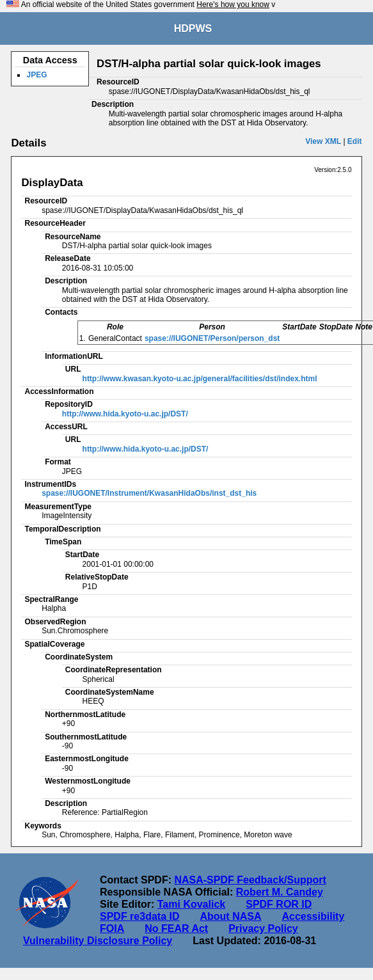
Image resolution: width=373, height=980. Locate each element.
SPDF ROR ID (279, 904)
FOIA (112, 929)
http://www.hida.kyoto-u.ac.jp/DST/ (125, 414)
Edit (355, 141)
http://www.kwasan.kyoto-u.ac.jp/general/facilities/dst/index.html (200, 379)
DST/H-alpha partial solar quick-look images (209, 64)
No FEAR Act (176, 929)
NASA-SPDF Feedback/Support (250, 880)
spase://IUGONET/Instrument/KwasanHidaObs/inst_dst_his (149, 493)
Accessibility (313, 916)
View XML (323, 141)
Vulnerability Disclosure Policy (98, 941)
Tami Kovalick (191, 904)
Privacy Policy (263, 929)
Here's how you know (233, 4)
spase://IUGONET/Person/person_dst (212, 338)
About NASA (230, 916)
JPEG (36, 75)
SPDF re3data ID (139, 916)
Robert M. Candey (280, 892)
